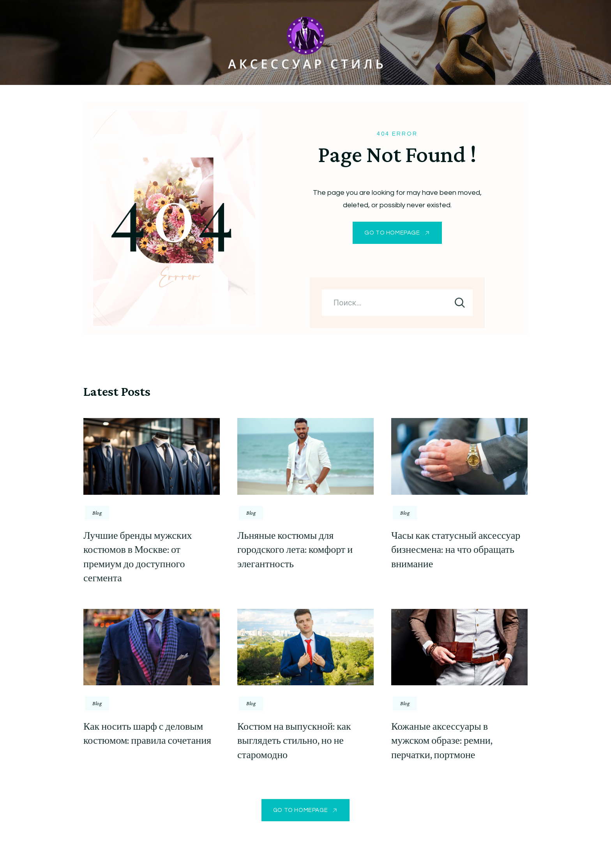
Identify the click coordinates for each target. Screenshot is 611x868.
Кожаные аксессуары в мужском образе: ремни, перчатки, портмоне (442, 741)
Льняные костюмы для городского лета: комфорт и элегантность (295, 550)
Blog (97, 513)
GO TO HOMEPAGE (392, 233)
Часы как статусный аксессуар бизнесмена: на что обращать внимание (456, 550)
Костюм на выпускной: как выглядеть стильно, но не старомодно (294, 741)
